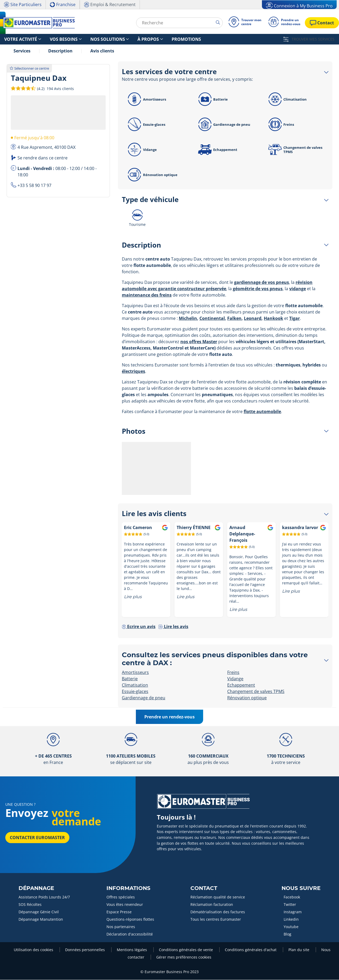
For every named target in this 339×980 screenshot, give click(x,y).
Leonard (253, 319)
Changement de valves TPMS (294, 150)
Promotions (157, 39)
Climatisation (287, 100)
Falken (234, 319)
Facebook (292, 897)
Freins (280, 125)
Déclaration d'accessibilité (130, 934)
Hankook (273, 319)
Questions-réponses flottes (130, 919)
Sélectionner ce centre (29, 69)
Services (22, 51)
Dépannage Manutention (41, 919)
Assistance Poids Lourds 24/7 (44, 897)
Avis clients (102, 51)
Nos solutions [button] (90, 39)
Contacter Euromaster (37, 838)
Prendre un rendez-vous (169, 717)
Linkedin (291, 919)
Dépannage (36, 888)
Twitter (290, 905)
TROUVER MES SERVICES (309, 39)
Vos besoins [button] (53, 39)
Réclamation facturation (212, 905)
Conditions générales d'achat (251, 950)
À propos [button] (125, 39)
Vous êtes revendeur (125, 905)
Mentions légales (132, 950)
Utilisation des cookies (34, 950)
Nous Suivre (301, 888)
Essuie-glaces (146, 125)
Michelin (188, 319)
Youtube (291, 927)
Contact (204, 888)
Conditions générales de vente (186, 950)
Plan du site (299, 950)
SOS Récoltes (30, 905)
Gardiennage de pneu (223, 125)
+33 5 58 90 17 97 (34, 186)
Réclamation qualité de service (218, 897)
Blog (287, 934)
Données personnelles (86, 950)
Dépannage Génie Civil (39, 912)
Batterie (212, 100)
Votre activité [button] (17, 39)
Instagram (293, 912)
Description (60, 51)
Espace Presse (119, 912)
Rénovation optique (152, 175)
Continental (212, 319)
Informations (128, 888)
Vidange (141, 150)
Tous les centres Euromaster (216, 919)
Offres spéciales (121, 897)
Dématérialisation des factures (218, 912)
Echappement (217, 150)
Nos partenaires (121, 927)
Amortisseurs (146, 100)
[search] (216, 23)
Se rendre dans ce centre (43, 158)
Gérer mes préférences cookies (184, 957)
